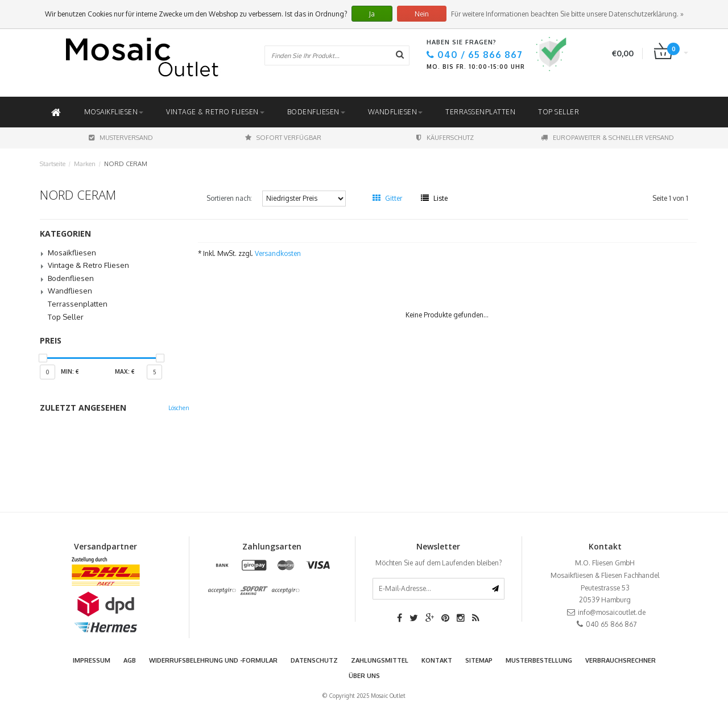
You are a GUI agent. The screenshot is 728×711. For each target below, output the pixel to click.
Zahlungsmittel (380, 660)
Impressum (92, 660)
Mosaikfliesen (114, 112)
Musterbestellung (539, 660)
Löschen (179, 408)
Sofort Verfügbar (283, 138)
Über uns (364, 676)
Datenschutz (314, 660)
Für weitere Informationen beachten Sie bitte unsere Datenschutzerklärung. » (567, 14)
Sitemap (479, 660)
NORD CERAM (126, 164)
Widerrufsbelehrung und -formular (213, 660)
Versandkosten (278, 253)
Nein (422, 14)
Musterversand (121, 138)
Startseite (53, 164)
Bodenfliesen (316, 112)
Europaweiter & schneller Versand (607, 138)
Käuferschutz (445, 138)
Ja (372, 14)
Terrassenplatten (480, 112)
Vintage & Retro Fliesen (215, 112)
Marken (85, 164)
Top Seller (559, 112)
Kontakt (437, 660)
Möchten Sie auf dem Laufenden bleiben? (439, 563)
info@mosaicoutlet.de (612, 612)
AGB (130, 660)
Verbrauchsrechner (621, 660)
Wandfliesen (396, 112)
